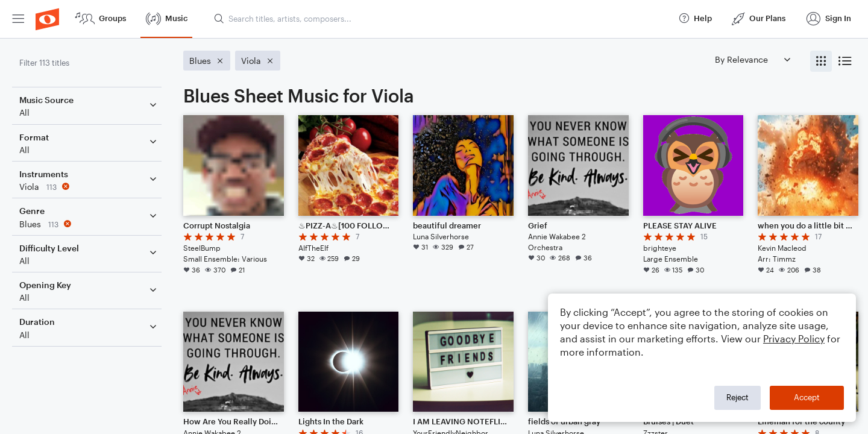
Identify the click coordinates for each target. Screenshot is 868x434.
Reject (737, 397)
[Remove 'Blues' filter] (89, 224)
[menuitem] (18, 19)
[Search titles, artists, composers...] (441, 19)
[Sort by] (752, 59)
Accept (807, 397)
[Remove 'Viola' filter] (89, 187)
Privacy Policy (794, 338)
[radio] (821, 61)
